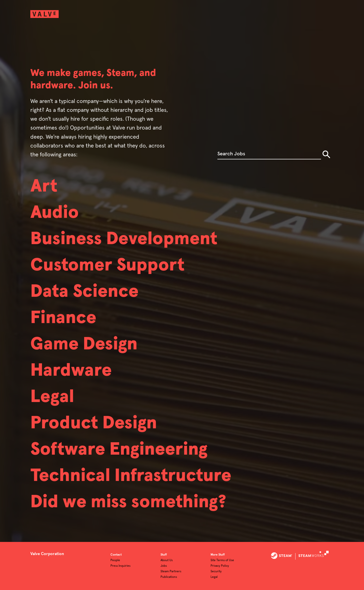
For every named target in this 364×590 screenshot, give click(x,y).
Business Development (124, 239)
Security (216, 572)
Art (44, 186)
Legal (52, 397)
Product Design (94, 423)
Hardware (71, 371)
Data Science (84, 292)
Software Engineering (119, 450)
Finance (63, 318)
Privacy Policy (220, 566)
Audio (55, 213)
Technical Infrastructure (131, 476)
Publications (169, 577)
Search (326, 154)
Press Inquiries (120, 566)
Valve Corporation (47, 554)
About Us (167, 560)
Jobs (164, 566)
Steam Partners (171, 572)
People (115, 560)
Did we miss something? (128, 502)
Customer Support (107, 265)
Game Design (84, 344)
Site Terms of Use (222, 560)
